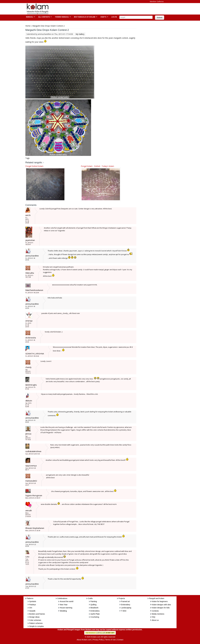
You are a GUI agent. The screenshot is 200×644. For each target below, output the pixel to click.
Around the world (67, 601)
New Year (64, 605)
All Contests (44, 17)
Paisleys (33, 605)
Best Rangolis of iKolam (84, 17)
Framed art (125, 601)
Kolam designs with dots (161, 605)
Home (28, 26)
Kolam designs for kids (161, 608)
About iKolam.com (84, 640)
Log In (114, 17)
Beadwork (94, 608)
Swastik (32, 611)
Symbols (33, 601)
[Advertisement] (98, 9)
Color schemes (35, 620)
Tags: (28, 158)
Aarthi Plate (95, 614)
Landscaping (126, 608)
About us (155, 620)
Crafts (103, 17)
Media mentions (158, 614)
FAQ (153, 617)
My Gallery (80, 34)
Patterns (30, 598)
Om (31, 608)
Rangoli (29, 17)
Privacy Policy (98, 640)
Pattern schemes (36, 623)
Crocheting (95, 617)
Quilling (93, 605)
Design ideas (34, 617)
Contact (120, 640)
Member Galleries (157, 1)
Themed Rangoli (62, 17)
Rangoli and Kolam (157, 598)
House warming (66, 608)
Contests (155, 611)
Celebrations (62, 598)
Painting (94, 601)
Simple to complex (36, 626)
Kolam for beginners (160, 601)
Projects (122, 598)
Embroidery (95, 611)
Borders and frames (37, 614)
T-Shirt (124, 611)
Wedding (63, 611)
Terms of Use (110, 640)
